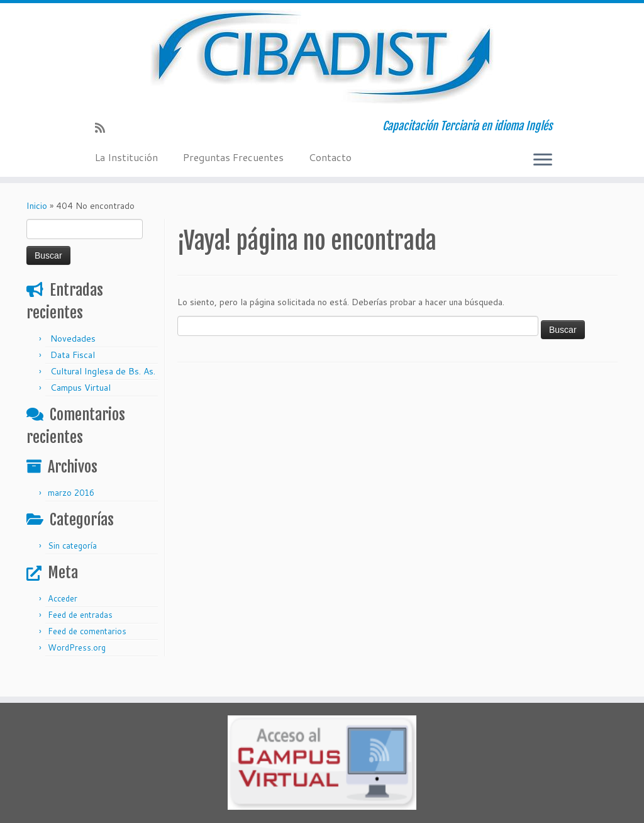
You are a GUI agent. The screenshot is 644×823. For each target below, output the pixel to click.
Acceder (63, 598)
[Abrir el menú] (543, 160)
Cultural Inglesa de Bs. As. (103, 371)
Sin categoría (72, 546)
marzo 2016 (71, 493)
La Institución (126, 157)
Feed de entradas (80, 615)
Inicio (37, 206)
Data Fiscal (73, 355)
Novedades (73, 339)
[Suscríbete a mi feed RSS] (104, 128)
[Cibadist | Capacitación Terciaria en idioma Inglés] (322, 57)
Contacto (330, 157)
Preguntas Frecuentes (233, 157)
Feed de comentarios (87, 631)
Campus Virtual (80, 388)
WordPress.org (77, 647)
